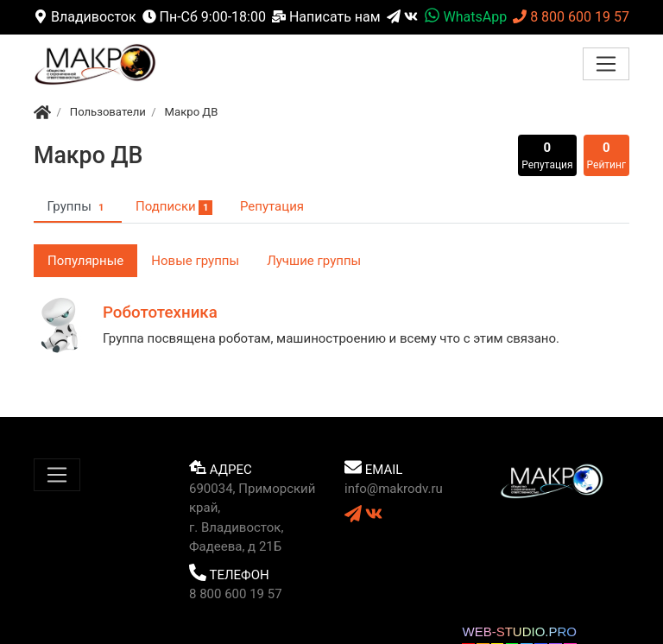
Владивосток (85, 17)
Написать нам (326, 17)
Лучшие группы (314, 261)
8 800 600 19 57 (571, 17)
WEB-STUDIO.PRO (519, 631)
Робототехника (160, 313)
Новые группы (195, 261)
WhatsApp (466, 16)
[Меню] (606, 64)
